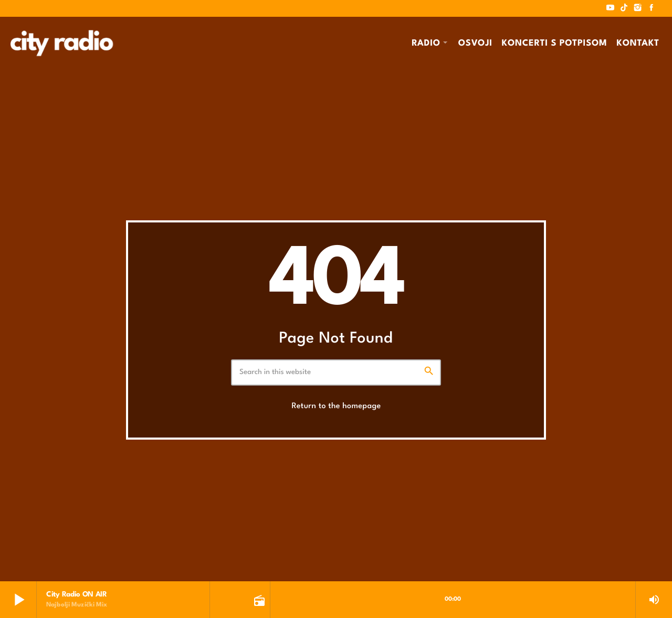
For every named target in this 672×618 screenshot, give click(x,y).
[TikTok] (624, 8)
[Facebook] (652, 8)
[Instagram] (638, 8)
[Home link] (62, 43)
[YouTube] (611, 8)
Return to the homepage (336, 406)
